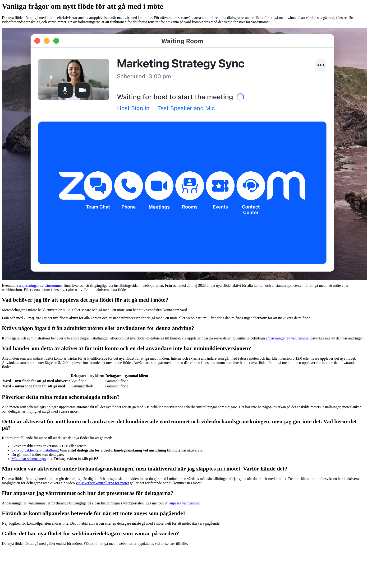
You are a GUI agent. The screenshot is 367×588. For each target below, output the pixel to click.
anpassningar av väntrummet (41, 285)
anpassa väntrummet (185, 503)
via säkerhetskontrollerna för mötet (102, 483)
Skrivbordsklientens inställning (35, 450)
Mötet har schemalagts (29, 459)
